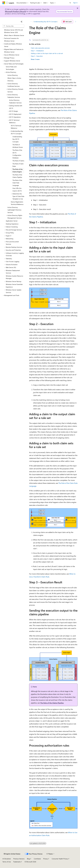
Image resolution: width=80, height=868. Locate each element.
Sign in (75, 3)
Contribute (37, 859)
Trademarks (17, 862)
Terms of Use (7, 862)
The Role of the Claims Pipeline (52, 703)
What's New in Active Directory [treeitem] (14, 79)
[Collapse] (22, 22)
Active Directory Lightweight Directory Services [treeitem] (14, 210)
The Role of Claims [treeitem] (18, 161)
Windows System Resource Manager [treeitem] (14, 277)
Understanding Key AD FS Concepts (45, 22)
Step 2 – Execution (37, 56)
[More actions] (76, 22)
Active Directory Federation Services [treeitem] (15, 101)
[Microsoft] (4, 3)
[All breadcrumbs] (31, 22)
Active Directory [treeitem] (13, 75)
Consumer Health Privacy (60, 859)
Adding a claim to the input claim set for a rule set (47, 53)
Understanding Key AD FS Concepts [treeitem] (17, 139)
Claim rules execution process (40, 48)
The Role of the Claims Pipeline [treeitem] (17, 176)
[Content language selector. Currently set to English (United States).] (12, 854)
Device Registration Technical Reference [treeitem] (17, 203)
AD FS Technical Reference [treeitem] (16, 127)
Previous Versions (19, 859)
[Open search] (70, 3)
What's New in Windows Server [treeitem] (14, 35)
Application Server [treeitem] (12, 221)
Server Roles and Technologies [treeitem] (11, 68)
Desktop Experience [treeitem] (12, 224)
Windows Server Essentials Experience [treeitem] (14, 286)
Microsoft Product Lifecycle (16, 11)
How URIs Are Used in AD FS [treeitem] (17, 190)
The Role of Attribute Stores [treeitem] (18, 146)
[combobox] (13, 26)
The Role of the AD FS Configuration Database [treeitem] (17, 154)
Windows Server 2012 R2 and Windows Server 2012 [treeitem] (13, 31)
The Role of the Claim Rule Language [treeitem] (17, 183)
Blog (28, 859)
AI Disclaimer (7, 859)
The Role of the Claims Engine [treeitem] (17, 171)
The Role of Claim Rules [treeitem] (18, 165)
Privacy (46, 859)
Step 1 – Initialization (37, 51)
